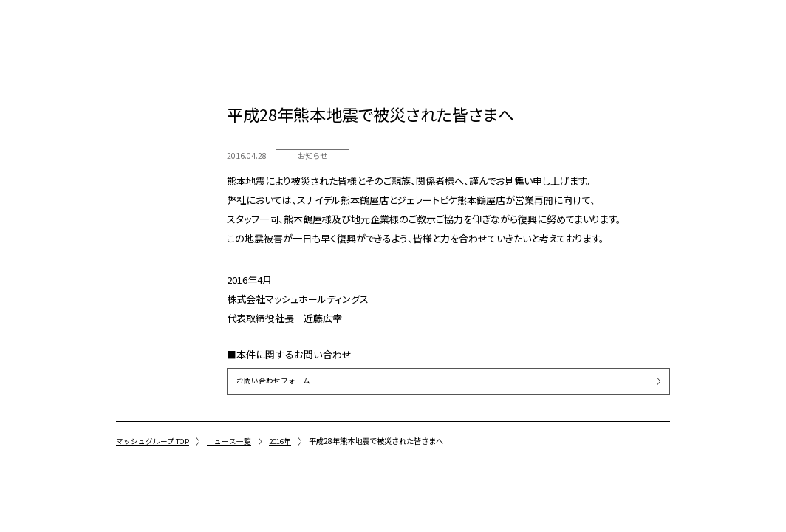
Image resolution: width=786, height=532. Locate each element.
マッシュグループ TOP (154, 441)
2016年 (284, 441)
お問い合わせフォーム (273, 381)
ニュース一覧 (232, 441)
